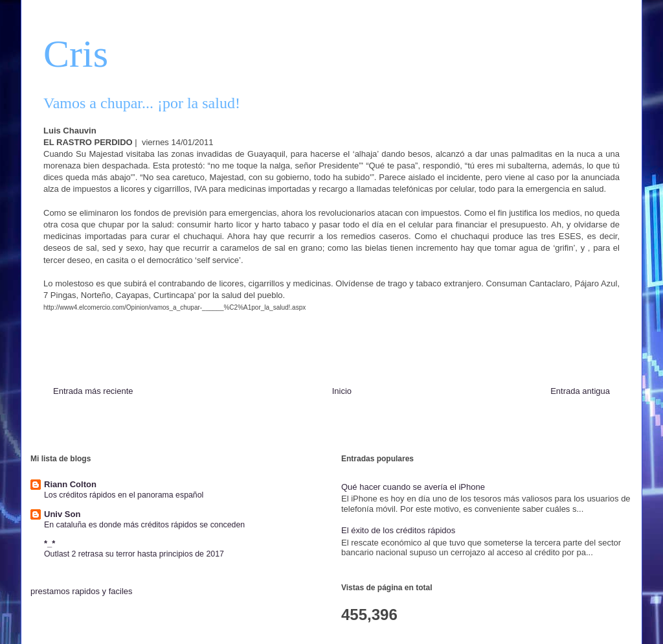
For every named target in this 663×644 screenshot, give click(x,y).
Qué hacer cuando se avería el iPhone (413, 487)
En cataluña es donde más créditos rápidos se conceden (144, 525)
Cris (76, 54)
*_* (50, 543)
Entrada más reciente (93, 391)
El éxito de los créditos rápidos (398, 530)
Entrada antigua (580, 391)
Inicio (342, 391)
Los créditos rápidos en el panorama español (124, 495)
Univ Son (62, 514)
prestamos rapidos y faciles (82, 591)
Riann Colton (70, 484)
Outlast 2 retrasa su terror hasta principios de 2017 (134, 554)
